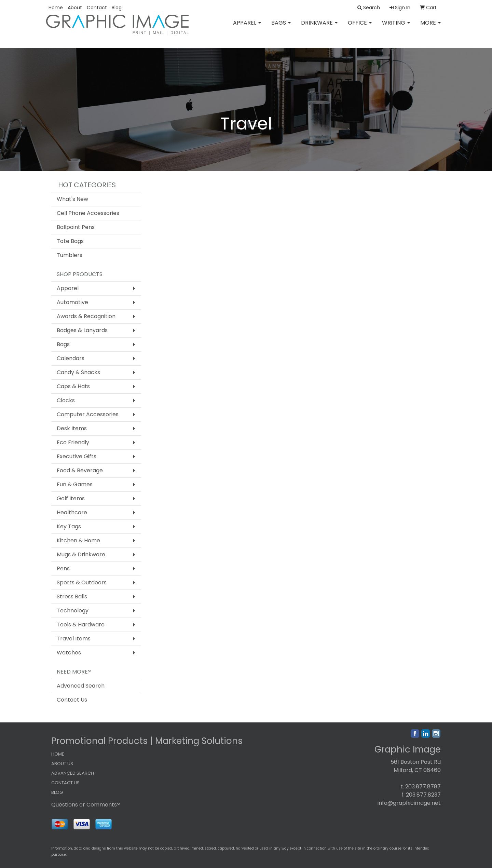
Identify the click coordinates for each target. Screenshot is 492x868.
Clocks (66, 400)
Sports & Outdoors (82, 582)
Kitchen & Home (78, 540)
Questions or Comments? (86, 805)
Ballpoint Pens (76, 227)
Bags (281, 27)
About (75, 8)
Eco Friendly (73, 442)
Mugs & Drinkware (81, 554)
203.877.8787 (423, 786)
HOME (58, 754)
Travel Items (74, 639)
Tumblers (70, 255)
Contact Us (72, 700)
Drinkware (319, 27)
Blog (117, 8)
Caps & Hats (73, 386)
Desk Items (72, 428)
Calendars (71, 358)
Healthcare (72, 512)
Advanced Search (81, 686)
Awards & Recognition (86, 316)
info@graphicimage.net (409, 803)
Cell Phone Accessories (88, 213)
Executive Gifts (77, 456)
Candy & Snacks (78, 372)
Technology (73, 611)
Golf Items (71, 498)
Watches (69, 653)
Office (360, 27)
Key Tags (69, 526)
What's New (72, 199)
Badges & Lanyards (82, 330)
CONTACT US (65, 783)
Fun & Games (75, 484)
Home (56, 8)
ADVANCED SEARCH (73, 773)
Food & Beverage (80, 470)
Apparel (247, 27)
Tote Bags (70, 241)
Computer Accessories (88, 414)
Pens (63, 568)
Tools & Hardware (81, 625)
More (430, 27)
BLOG (57, 792)
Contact (97, 8)
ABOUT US (62, 764)
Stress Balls (72, 596)
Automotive (72, 302)
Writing (396, 27)
